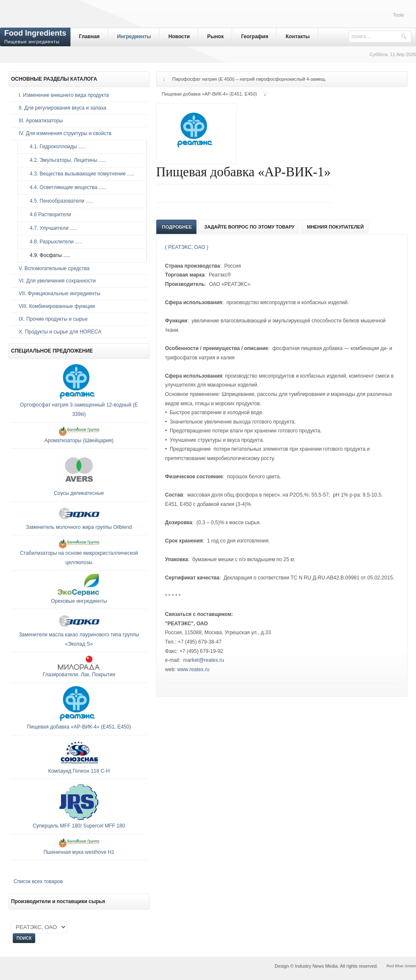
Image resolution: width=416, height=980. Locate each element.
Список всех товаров (38, 881)
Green (410, 966)
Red (390, 966)
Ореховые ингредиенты (79, 601)
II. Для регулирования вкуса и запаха (62, 108)
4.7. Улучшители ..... (51, 228)
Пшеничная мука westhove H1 (79, 852)
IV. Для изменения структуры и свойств (65, 133)
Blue (399, 966)
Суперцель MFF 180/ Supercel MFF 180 (79, 826)
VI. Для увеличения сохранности (57, 281)
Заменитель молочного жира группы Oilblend (79, 527)
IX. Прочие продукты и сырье (53, 319)
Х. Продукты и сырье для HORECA (60, 332)
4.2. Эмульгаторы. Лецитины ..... (66, 160)
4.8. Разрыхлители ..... (54, 242)
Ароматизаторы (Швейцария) (79, 441)
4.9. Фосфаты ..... (48, 255)
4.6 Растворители (48, 215)
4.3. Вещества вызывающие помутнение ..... (80, 174)
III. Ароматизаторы (41, 121)
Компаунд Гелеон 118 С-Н (79, 771)
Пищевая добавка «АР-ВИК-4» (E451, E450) (209, 94)
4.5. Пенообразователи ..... (59, 201)
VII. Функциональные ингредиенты (59, 294)
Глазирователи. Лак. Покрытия (79, 675)
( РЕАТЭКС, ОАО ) (187, 247)
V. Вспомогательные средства (54, 268)
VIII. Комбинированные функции (57, 306)
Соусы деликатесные (79, 493)
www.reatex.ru (194, 669)
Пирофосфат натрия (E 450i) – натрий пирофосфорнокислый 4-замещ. (249, 79)
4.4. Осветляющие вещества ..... (66, 187)
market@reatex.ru (204, 660)
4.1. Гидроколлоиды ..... (55, 147)
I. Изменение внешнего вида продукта (64, 95)
